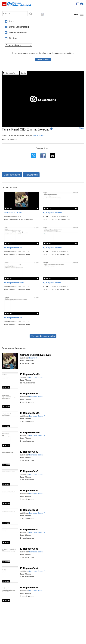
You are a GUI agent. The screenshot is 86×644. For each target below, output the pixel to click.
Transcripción (31, 175)
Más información (12, 175)
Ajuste (82, 128)
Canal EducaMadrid (19, 27)
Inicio (12, 21)
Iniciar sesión (43, 60)
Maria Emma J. (40, 135)
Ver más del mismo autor (43, 336)
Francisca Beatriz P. (60, 216)
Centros (13, 38)
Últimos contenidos (18, 33)
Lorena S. (17, 216)
